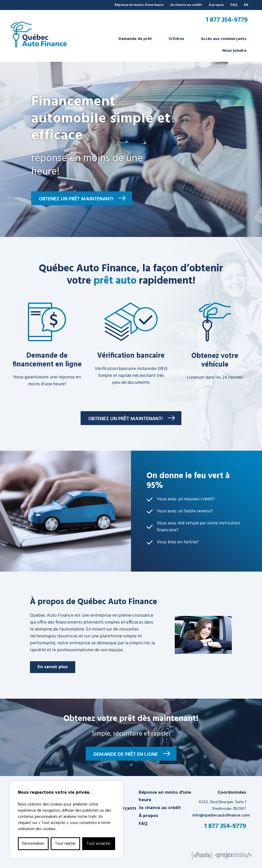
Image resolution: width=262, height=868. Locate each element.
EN (246, 5)
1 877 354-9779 (227, 20)
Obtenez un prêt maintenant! (76, 199)
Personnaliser (33, 844)
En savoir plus (53, 667)
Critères (176, 39)
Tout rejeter (65, 844)
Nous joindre (234, 51)
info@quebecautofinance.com (221, 815)
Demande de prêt (135, 39)
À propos (216, 5)
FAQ (234, 5)
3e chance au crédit (186, 5)
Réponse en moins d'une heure (139, 5)
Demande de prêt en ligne (126, 755)
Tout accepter (99, 844)
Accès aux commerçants (224, 39)
